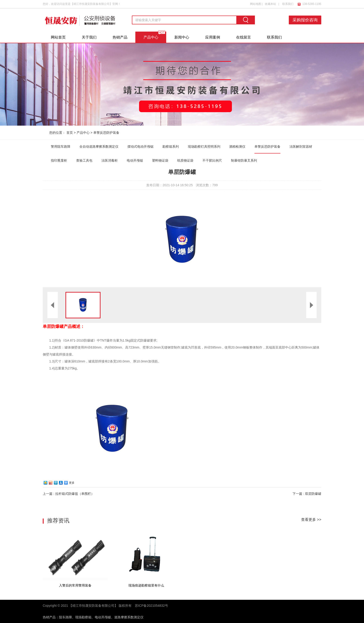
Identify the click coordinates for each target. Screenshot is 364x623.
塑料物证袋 (160, 160)
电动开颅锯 (135, 160)
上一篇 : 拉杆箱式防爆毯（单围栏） (68, 494)
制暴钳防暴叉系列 (244, 160)
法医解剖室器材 (301, 147)
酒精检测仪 (237, 147)
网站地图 (256, 4)
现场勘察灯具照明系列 (204, 147)
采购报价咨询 (305, 20)
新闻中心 (182, 37)
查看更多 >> (311, 520)
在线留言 (244, 37)
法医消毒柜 (110, 160)
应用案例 (213, 37)
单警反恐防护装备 (106, 133)
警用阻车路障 (61, 147)
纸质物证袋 (185, 160)
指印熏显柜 (59, 160)
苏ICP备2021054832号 (151, 606)
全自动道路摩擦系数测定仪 (99, 147)
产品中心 (151, 37)
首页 (70, 133)
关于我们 (89, 37)
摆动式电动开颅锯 (140, 147)
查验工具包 (84, 160)
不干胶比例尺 (212, 160)
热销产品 (120, 37)
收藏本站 (270, 4)
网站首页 (58, 37)
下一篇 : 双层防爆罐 (307, 494)
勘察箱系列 (171, 147)
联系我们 (288, 4)
